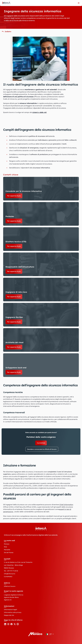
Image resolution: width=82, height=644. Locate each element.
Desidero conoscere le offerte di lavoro (42, 449)
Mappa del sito (9, 615)
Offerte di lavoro (10, 586)
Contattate (41, 443)
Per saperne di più (14, 196)
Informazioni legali (10, 610)
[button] (6, 32)
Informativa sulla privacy (13, 612)
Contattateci (8, 577)
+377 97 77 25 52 (12, 571)
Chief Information (66, 505)
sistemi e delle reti (39, 112)
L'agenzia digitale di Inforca (14, 595)
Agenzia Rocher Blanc (11, 597)
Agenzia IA (8, 600)
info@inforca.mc (10, 574)
